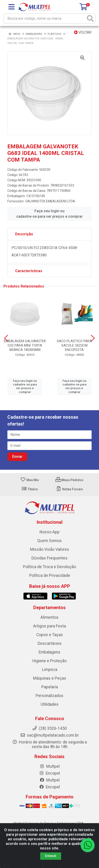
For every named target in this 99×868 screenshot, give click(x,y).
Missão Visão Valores (50, 549)
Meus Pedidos (69, 480)
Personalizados (49, 696)
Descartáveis (50, 643)
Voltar (83, 32)
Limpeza (50, 670)
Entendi (51, 856)
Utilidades (50, 704)
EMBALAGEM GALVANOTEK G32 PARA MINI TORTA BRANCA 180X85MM (25, 345)
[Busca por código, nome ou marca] (45, 18)
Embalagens (49, 652)
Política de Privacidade (50, 575)
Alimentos (49, 617)
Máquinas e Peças (50, 678)
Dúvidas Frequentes (49, 558)
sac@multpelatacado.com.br (49, 735)
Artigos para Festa (49, 626)
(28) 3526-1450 (49, 728)
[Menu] (11, 7)
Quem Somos (49, 541)
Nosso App (49, 532)
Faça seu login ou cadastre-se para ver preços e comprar (49, 214)
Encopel (49, 773)
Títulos (30, 489)
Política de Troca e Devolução (49, 567)
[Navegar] (6, 338)
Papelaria (50, 687)
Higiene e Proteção (49, 661)
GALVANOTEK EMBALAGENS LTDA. (51, 201)
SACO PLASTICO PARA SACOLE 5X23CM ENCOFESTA (74, 345)
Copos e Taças (50, 635)
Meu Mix (30, 480)
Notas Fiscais (69, 489)
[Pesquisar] (90, 18)
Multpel (50, 766)
